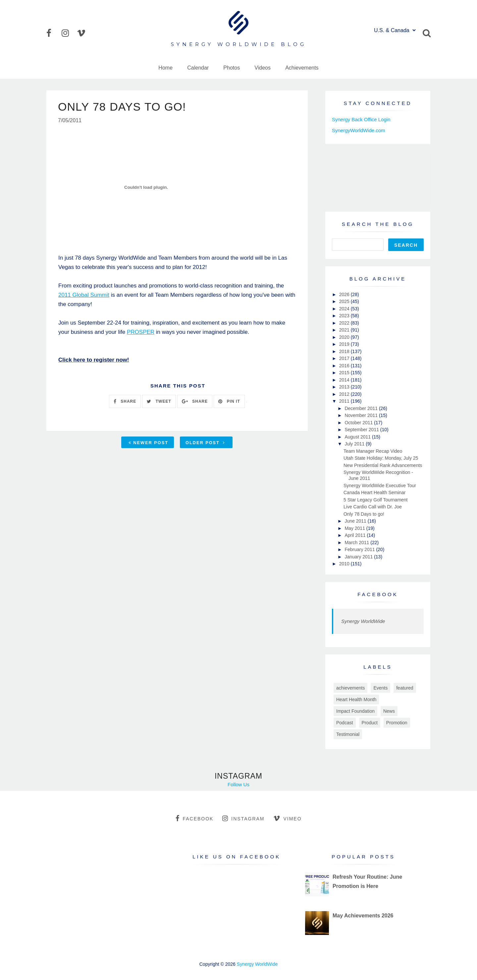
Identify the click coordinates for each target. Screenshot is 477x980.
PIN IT (229, 401)
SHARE (125, 401)
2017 (345, 358)
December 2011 (362, 408)
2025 (345, 301)
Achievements (302, 68)
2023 (345, 316)
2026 (345, 294)
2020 (345, 337)
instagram (243, 818)
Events (380, 688)
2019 (345, 344)
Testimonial (348, 734)
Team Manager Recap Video (373, 451)
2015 (345, 373)
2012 (345, 394)
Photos (232, 68)
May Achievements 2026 (363, 916)
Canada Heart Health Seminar (375, 492)
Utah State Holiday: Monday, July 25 (381, 458)
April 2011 (356, 535)
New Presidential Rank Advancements (383, 465)
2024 (345, 309)
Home (165, 68)
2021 (345, 330)
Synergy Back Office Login (361, 119)
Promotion (397, 723)
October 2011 (359, 423)
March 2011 (357, 542)
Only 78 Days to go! (364, 514)
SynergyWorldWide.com (359, 130)
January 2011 (359, 557)
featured (405, 688)
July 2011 (355, 444)
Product (370, 723)
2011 (345, 401)
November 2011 (362, 415)
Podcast (345, 723)
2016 (345, 366)
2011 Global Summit (84, 295)
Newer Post (148, 443)
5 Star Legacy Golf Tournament (376, 500)
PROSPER (141, 332)
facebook (194, 818)
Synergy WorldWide (363, 621)
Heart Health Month (356, 699)
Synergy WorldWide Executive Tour (380, 486)
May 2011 (355, 528)
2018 (345, 351)
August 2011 (358, 437)
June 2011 (356, 521)
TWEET (159, 401)
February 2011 (360, 549)
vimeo (287, 818)
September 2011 (362, 430)
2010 (345, 564)
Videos (263, 68)
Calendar (198, 68)
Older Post (205, 443)
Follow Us (238, 784)
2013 (345, 387)
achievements (350, 688)
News (389, 711)
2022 (345, 323)
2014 (345, 380)
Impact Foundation (355, 711)
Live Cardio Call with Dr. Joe (373, 507)
